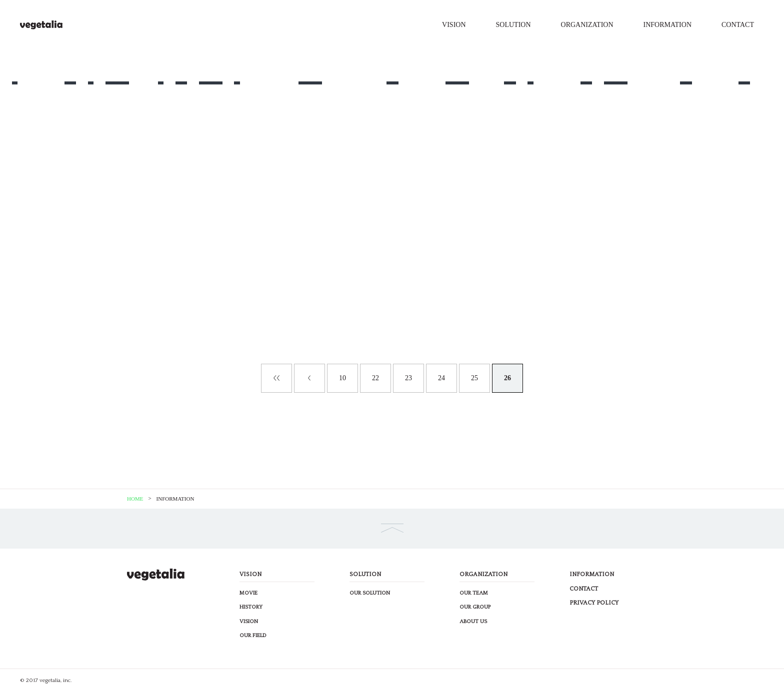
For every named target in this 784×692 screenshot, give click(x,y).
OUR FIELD (253, 636)
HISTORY (251, 607)
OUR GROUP (475, 607)
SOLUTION (513, 25)
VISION (454, 25)
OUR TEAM (474, 593)
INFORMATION (667, 25)
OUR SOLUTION (370, 593)
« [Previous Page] (309, 378)
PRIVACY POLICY (594, 603)
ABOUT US (473, 622)
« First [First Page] (276, 378)
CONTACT (738, 25)
